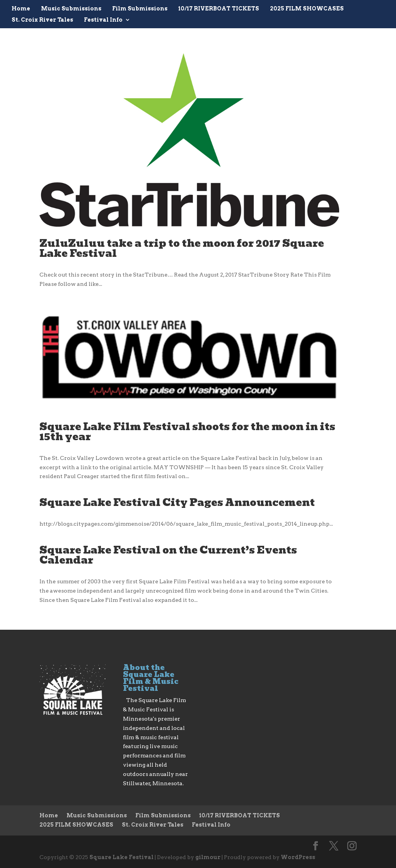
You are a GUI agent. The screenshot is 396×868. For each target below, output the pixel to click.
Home (21, 9)
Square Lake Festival (121, 857)
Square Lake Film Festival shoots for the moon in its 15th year (187, 432)
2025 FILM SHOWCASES (307, 9)
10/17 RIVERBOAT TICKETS (219, 9)
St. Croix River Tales (42, 20)
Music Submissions (71, 9)
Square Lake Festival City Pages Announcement (177, 502)
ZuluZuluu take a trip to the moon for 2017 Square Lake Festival (182, 248)
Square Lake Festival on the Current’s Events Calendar (168, 555)
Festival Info (103, 20)
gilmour (208, 857)
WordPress (298, 857)
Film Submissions (140, 9)
